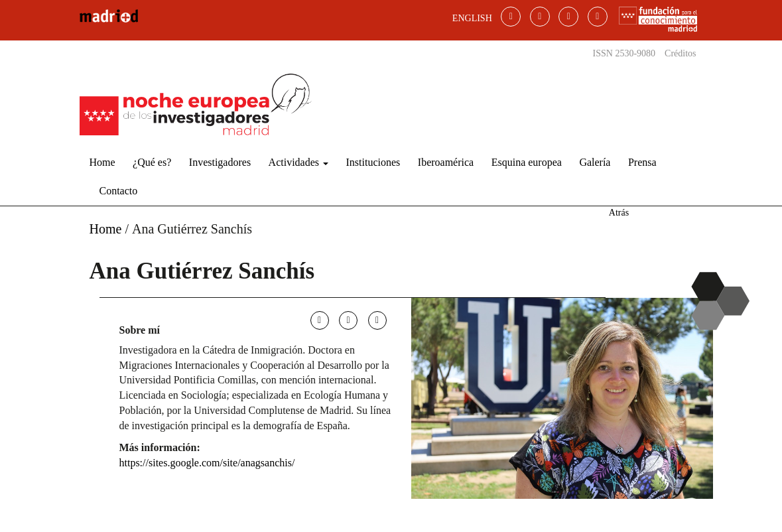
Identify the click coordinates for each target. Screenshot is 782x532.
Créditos (680, 53)
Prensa (642, 162)
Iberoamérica (446, 162)
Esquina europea (527, 162)
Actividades (298, 162)
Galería (595, 162)
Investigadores (220, 162)
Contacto (119, 191)
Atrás (619, 213)
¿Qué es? (152, 162)
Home (102, 162)
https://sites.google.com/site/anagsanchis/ (207, 463)
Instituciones (373, 162)
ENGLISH (472, 18)
